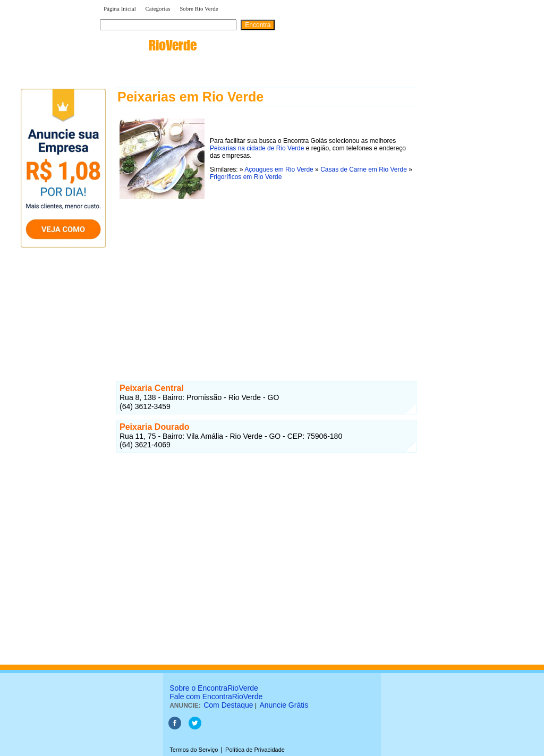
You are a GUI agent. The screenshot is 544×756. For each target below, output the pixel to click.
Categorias (158, 9)
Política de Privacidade (255, 750)
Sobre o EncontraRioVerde (214, 688)
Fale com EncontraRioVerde (216, 696)
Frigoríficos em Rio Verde (246, 177)
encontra (148, 45)
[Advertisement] (266, 277)
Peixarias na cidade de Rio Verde (257, 148)
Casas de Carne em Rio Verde (364, 169)
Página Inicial (120, 9)
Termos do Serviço (194, 750)
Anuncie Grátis (284, 705)
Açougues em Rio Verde (279, 169)
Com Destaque (228, 705)
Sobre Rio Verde (199, 9)
